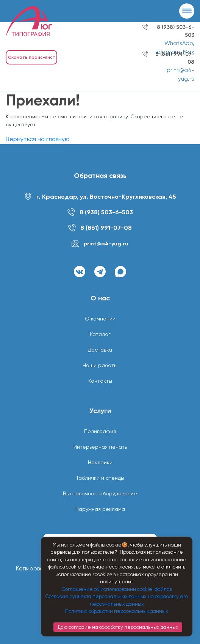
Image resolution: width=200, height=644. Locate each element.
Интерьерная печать (100, 447)
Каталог (100, 334)
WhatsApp (179, 43)
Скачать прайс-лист (32, 57)
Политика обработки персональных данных (117, 611)
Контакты (100, 381)
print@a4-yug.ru (106, 244)
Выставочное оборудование (100, 493)
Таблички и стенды (100, 478)
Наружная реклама (100, 509)
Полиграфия (100, 431)
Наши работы (100, 365)
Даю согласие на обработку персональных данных (118, 627)
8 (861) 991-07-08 (106, 228)
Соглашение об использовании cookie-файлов (117, 589)
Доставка (100, 350)
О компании (100, 319)
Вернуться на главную (38, 139)
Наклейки (100, 462)
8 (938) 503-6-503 (106, 212)
